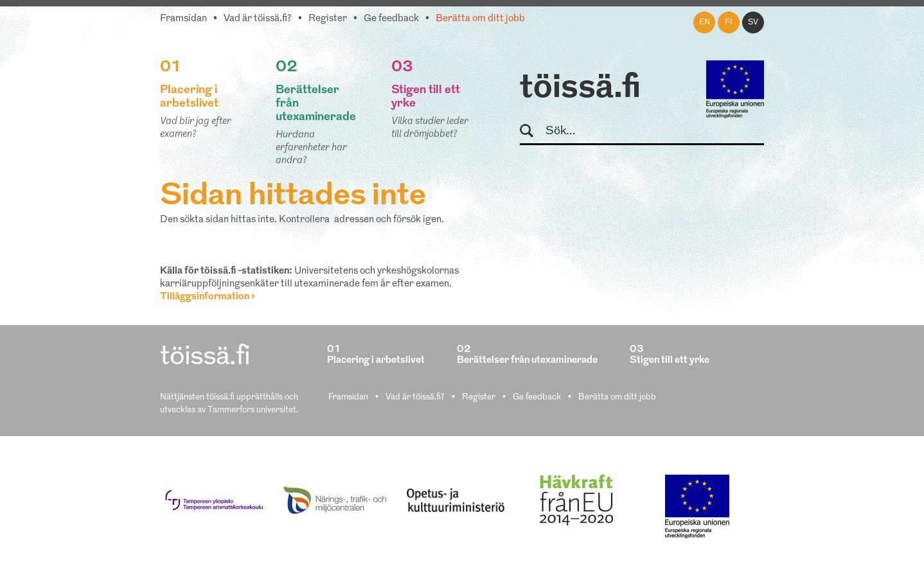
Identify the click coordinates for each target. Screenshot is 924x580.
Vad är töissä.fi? (258, 19)
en (705, 22)
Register (328, 19)
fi (729, 22)
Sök (532, 131)
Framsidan (183, 19)
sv (753, 22)
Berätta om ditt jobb (480, 19)
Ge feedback (391, 19)
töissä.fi (580, 89)
